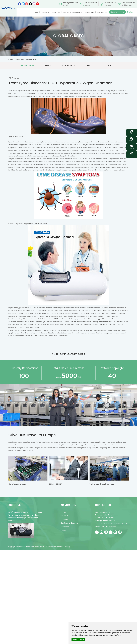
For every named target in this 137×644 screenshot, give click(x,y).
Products (45, 12)
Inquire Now (132, 156)
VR (110, 66)
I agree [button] (75, 639)
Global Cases (32, 59)
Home (36, 12)
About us (56, 12)
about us (15, 505)
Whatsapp (132, 134)
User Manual (68, 66)
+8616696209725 (110, 3)
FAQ (89, 66)
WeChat (132, 141)
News (48, 66)
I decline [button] (82, 639)
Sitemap (67, 547)
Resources (90, 12)
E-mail (132, 149)
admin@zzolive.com (71, 3)
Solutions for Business (72, 12)
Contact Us (102, 12)
